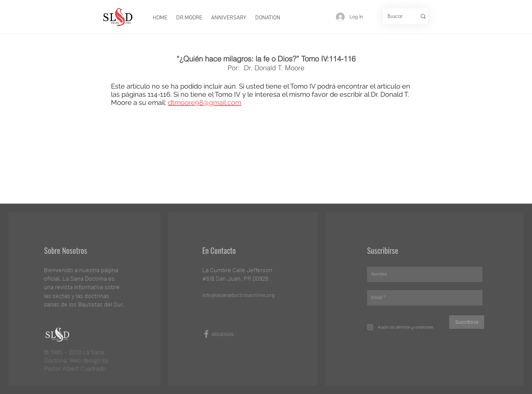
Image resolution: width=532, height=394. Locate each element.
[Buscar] (395, 16)
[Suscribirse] (467, 322)
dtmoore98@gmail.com (205, 102)
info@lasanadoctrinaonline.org (238, 295)
